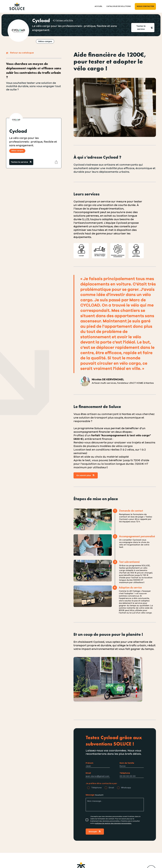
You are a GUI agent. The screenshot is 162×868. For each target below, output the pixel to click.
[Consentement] (87, 820)
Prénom (89, 763)
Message (95, 795)
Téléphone (125, 773)
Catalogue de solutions (119, 6)
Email (88, 773)
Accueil (99, 6)
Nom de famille (127, 763)
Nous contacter (145, 6)
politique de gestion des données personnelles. (113, 823)
